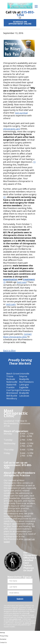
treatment (29, 279)
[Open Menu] (36, 6)
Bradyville (24, 393)
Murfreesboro (26, 382)
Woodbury (12, 398)
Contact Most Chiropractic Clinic (17, 335)
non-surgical (21, 113)
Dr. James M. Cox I (29, 623)
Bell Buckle (12, 396)
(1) (34, 162)
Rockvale (11, 379)
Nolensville (12, 382)
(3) (4, 282)
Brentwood (12, 393)
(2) (4, 197)
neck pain (11, 304)
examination (10, 279)
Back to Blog (9, 351)
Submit (20, 599)
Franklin (11, 387)
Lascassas (24, 396)
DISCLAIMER (13, 619)
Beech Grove (13, 374)
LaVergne (24, 385)
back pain (22, 282)
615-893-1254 (25, 14)
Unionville (24, 374)
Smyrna (23, 376)
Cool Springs (13, 390)
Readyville (24, 379)
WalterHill (11, 385)
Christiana (24, 390)
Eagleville (24, 387)
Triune (10, 376)
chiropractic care (12, 129)
